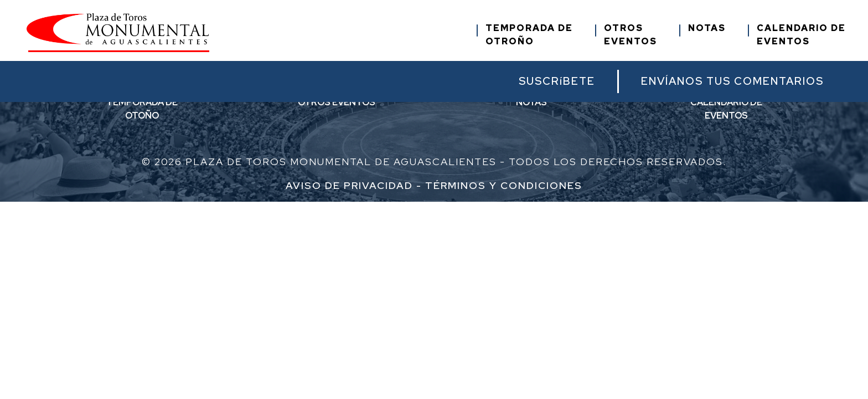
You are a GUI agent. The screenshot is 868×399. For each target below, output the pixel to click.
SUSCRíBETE (557, 81)
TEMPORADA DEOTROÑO (529, 35)
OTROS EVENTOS (337, 102)
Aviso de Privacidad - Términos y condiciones (434, 185)
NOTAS (707, 28)
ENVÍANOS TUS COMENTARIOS (732, 81)
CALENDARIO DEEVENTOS (801, 35)
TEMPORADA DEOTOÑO (142, 109)
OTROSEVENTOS (631, 35)
